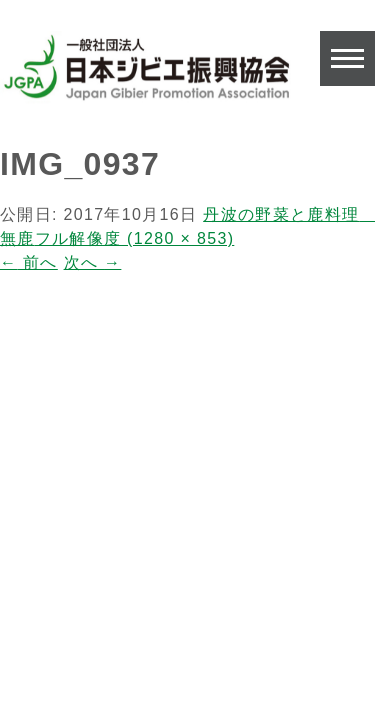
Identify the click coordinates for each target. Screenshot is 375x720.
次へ (93, 262)
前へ (29, 262)
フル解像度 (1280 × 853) (135, 238)
